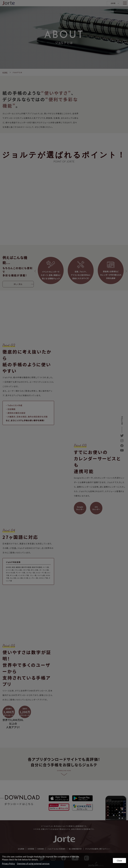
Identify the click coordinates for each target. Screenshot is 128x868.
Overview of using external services (33, 863)
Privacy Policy (8, 863)
